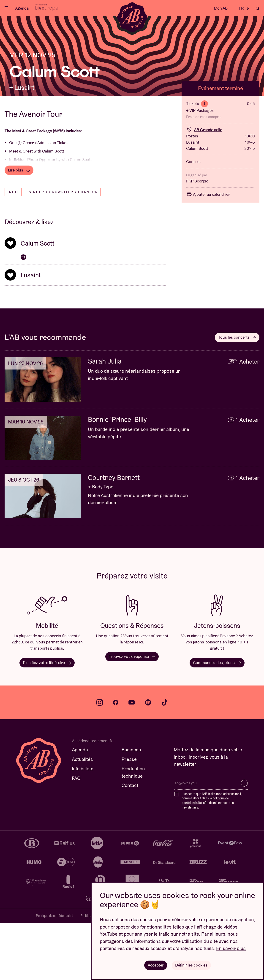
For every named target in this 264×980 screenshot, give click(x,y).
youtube (132, 760)
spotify (148, 760)
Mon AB (221, 8)
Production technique (133, 829)
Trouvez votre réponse (132, 714)
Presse (129, 816)
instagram (100, 760)
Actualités (82, 816)
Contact (130, 842)
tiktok (165, 760)
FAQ (76, 835)
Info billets (83, 826)
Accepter (156, 965)
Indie (13, 249)
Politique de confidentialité (54, 973)
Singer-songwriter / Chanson (64, 249)
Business (131, 807)
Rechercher (258, 8)
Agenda (22, 8)
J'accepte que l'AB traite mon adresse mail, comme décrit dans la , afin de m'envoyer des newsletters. (212, 858)
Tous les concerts (237, 394)
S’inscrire (244, 840)
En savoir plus (231, 949)
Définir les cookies (191, 965)
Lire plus (19, 227)
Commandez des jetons (217, 720)
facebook (116, 760)
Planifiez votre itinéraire (47, 720)
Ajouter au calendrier (208, 251)
